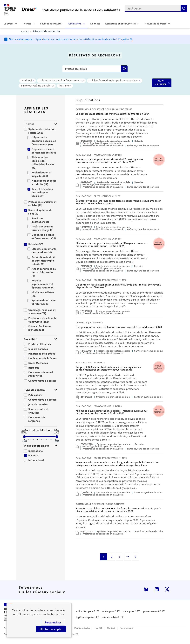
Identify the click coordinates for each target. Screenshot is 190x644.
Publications (74, 24)
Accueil (25, 32)
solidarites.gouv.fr (86, 611)
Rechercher (184, 8)
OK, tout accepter (51, 629)
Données (95, 24)
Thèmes (27, 24)
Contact (111, 628)
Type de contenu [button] (35, 390)
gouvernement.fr (152, 611)
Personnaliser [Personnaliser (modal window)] (53, 622)
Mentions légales (82, 628)
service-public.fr (111, 617)
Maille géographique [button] (37, 446)
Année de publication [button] (38, 430)
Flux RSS (98, 628)
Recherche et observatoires (120, 24)
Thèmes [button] (29, 124)
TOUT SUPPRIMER (160, 83)
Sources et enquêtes (51, 24)
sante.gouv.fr (109, 611)
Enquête (124, 39)
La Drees (9, 24)
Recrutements (126, 628)
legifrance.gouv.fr (86, 617)
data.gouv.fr (130, 611)
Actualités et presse (156, 24)
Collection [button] (31, 339)
